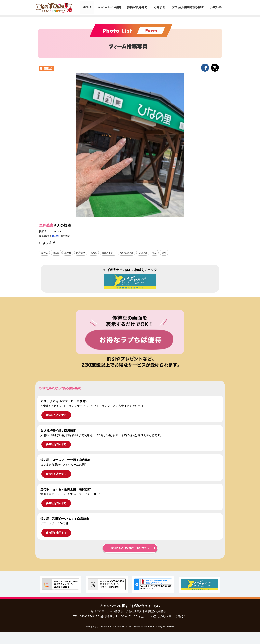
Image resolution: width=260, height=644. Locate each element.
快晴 (171, 253)
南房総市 (83, 253)
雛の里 (56, 236)
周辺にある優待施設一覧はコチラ (130, 548)
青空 (161, 253)
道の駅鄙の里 (131, 253)
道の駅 (45, 253)
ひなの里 (149, 253)
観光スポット (112, 253)
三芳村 (69, 253)
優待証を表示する (56, 415)
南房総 (48, 68)
